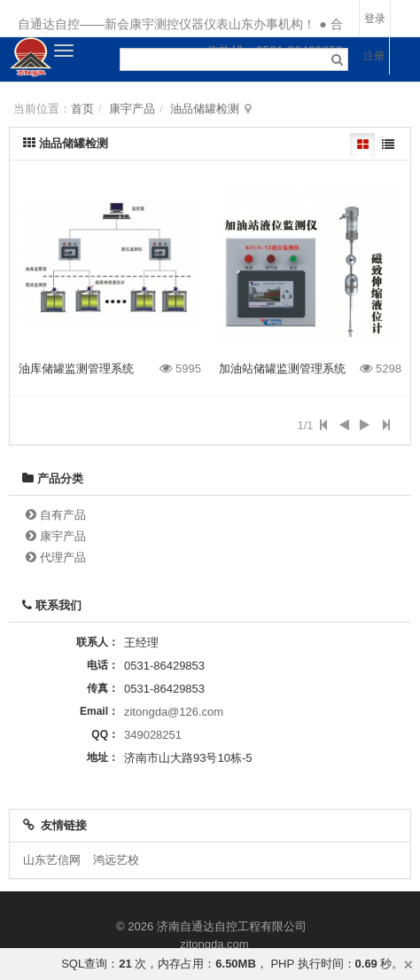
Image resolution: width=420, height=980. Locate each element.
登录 (375, 19)
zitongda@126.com (174, 712)
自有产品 (63, 515)
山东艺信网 (52, 860)
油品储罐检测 (205, 109)
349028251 (153, 735)
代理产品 (63, 557)
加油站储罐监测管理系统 (282, 368)
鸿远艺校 (116, 860)
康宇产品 (132, 109)
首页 (82, 109)
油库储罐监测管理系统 (76, 368)
